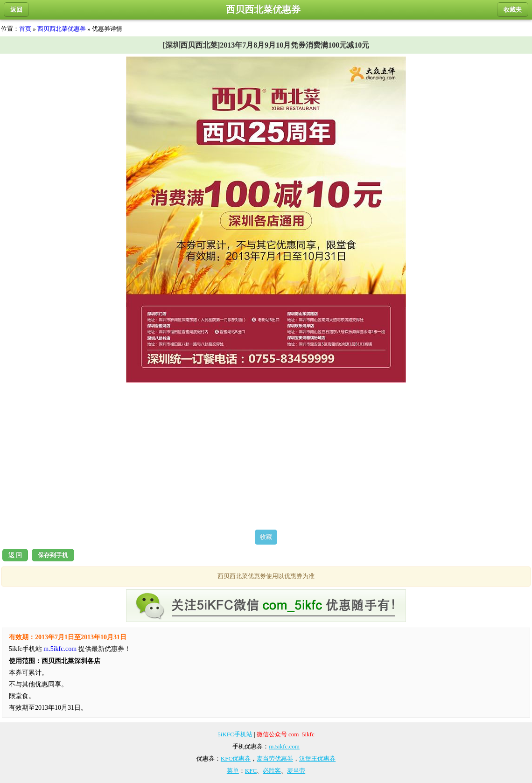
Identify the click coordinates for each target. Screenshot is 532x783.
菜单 (233, 771)
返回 (16, 10)
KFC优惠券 (236, 759)
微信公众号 (272, 734)
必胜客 (272, 771)
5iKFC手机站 (235, 734)
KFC (251, 771)
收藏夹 (513, 10)
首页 (25, 29)
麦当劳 (296, 771)
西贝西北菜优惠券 (62, 29)
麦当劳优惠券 (275, 759)
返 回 (15, 555)
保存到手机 (53, 555)
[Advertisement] (266, 456)
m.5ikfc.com (60, 649)
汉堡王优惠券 (317, 759)
